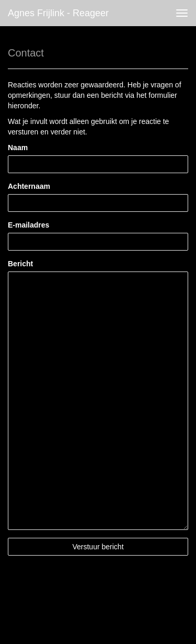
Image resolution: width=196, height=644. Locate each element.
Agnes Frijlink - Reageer (58, 13)
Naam (18, 148)
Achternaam (29, 186)
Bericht (20, 264)
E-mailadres (28, 225)
